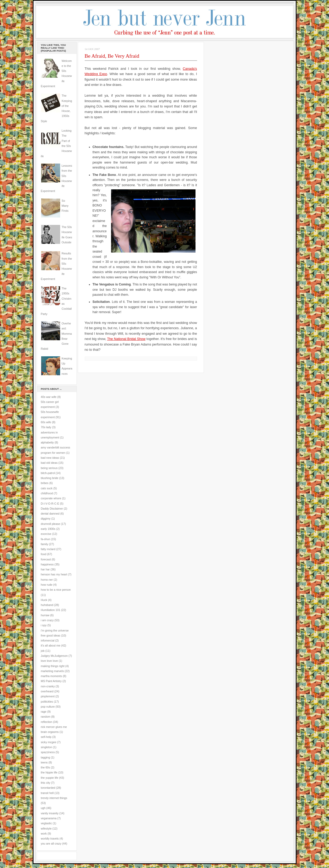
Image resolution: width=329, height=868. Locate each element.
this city (46, 783)
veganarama (49, 818)
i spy (44, 625)
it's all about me (51, 645)
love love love (49, 661)
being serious (49, 468)
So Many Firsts (65, 206)
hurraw (45, 615)
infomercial (48, 640)
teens (44, 762)
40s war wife (49, 397)
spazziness (48, 752)
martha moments (51, 676)
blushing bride (50, 478)
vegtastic (46, 823)
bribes (45, 483)
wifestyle (46, 828)
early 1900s (48, 529)
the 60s (46, 767)
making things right (53, 666)
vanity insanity (50, 813)
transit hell (47, 793)
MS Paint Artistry (51, 681)
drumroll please (51, 524)
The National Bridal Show (126, 339)
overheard (47, 691)
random (46, 717)
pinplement (48, 696)
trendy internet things (54, 798)
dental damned (50, 514)
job (43, 651)
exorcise (46, 534)
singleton (47, 747)
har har (45, 569)
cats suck (47, 488)
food (44, 554)
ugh (43, 808)
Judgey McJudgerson (54, 656)
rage (44, 712)
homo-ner (47, 580)
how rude (47, 585)
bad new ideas (50, 458)
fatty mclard (48, 549)
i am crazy (47, 620)
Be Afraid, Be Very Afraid (112, 56)
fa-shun (46, 539)
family (45, 544)
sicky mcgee (49, 742)
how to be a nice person (56, 590)
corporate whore (51, 498)
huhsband (47, 605)
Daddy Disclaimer (52, 509)
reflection (47, 722)
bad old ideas (49, 463)
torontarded (48, 788)
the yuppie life (50, 778)
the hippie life (49, 772)
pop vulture (48, 707)
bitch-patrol (48, 473)
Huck (44, 600)
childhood (47, 493)
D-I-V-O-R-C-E (50, 504)
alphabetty (47, 442)
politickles (47, 702)
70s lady (46, 427)
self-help (46, 737)
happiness (47, 564)
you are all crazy (51, 844)
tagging (46, 757)
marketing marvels (53, 671)
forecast (46, 559)
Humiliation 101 (51, 610)
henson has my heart (54, 574)
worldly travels (50, 839)
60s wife (46, 422)
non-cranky (48, 686)
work (44, 834)
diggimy (46, 519)
